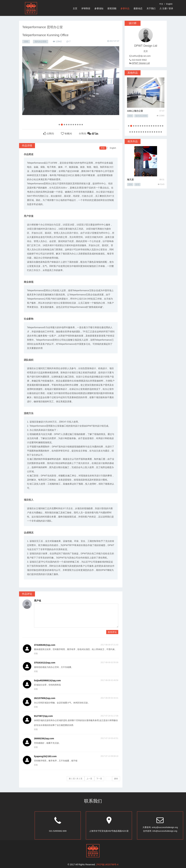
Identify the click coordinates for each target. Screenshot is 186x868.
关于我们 (151, 8)
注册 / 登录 (166, 8)
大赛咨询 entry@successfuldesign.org (160, 827)
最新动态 (138, 8)
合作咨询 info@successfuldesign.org (160, 831)
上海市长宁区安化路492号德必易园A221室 (109, 831)
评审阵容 (86, 8)
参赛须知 (99, 8)
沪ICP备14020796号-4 (107, 864)
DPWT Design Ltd (141, 63)
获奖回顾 (112, 8)
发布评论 (112, 632)
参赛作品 (125, 8)
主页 (75, 8)
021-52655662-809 (58, 831)
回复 (36, 654)
